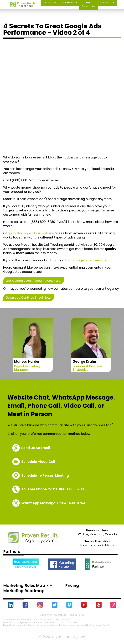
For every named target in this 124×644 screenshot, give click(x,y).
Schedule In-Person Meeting (45, 475)
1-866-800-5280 (53, 489)
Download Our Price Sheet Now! (28, 298)
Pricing (72, 585)
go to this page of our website (31, 233)
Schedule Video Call (38, 462)
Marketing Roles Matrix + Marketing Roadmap (28, 588)
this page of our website (88, 260)
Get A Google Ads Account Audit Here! (34, 281)
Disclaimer (46, 615)
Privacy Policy (77, 615)
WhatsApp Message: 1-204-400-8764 (53, 503)
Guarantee (60, 615)
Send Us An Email (36, 448)
